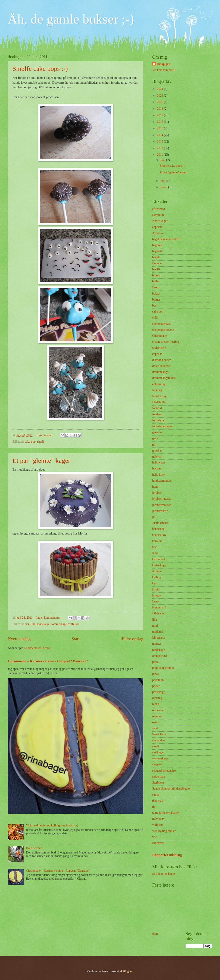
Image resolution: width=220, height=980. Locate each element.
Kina (155, 553)
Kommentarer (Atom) (37, 648)
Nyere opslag (19, 639)
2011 (160, 155)
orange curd (160, 656)
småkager (158, 752)
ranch (156, 704)
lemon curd (159, 607)
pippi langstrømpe (163, 668)
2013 (160, 142)
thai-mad (158, 801)
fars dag (157, 390)
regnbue (157, 716)
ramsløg (157, 698)
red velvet (158, 710)
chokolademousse (163, 330)
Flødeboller (159, 402)
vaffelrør (74, 624)
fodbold (157, 408)
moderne (158, 632)
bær (27, 624)
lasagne (157, 595)
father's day (159, 396)
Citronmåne (159, 336)
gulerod (157, 456)
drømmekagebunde (164, 378)
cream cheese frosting (166, 342)
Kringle (157, 571)
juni (163, 160)
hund (155, 487)
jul (154, 517)
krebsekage (159, 565)
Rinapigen (163, 64)
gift (154, 444)
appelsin (157, 227)
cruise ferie (159, 348)
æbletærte (158, 843)
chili (155, 318)
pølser (156, 686)
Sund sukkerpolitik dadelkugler (171, 789)
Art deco (158, 233)
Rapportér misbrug (167, 855)
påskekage (159, 692)
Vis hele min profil (164, 70)
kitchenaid (159, 559)
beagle (156, 257)
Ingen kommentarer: (49, 618)
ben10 (156, 269)
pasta (155, 662)
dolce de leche (161, 366)
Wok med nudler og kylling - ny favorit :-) (52, 825)
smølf (41, 442)
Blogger (128, 971)
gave (155, 438)
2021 (160, 96)
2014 (160, 135)
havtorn (157, 468)
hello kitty (158, 475)
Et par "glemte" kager (41, 460)
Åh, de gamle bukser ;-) (71, 19)
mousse (157, 644)
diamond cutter (161, 360)
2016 (160, 122)
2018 (160, 109)
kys (154, 583)
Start (76, 639)
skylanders (159, 740)
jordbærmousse (162, 505)
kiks (155, 547)
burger (156, 300)
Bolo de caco (34, 848)
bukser (156, 294)
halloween (159, 462)
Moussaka (158, 638)
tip (154, 807)
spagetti (157, 764)
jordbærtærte (160, 511)
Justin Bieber (160, 523)
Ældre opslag (132, 639)
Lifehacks (158, 613)
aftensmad (159, 209)
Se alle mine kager (164, 874)
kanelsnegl (159, 529)
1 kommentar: (45, 435)
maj (163, 181)
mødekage (43, 624)
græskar (157, 450)
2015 (160, 128)
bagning (157, 245)
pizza (155, 674)
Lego (155, 601)
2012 (160, 148)
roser (155, 722)
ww (154, 837)
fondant (157, 414)
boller (156, 281)
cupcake (157, 354)
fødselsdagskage (162, 426)
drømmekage (160, 372)
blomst (156, 275)
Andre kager (160, 221)
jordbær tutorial (162, 499)
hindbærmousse (162, 481)
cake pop (30, 442)
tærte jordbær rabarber (166, 813)
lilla (33, 624)
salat (155, 728)
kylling (157, 577)
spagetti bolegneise (164, 771)
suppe (156, 795)
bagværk (158, 251)
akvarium (158, 215)
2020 (160, 102)
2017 (160, 115)
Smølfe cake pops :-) (40, 68)
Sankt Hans (159, 734)
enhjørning (159, 384)
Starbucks (158, 783)
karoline (157, 541)
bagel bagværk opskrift (166, 239)
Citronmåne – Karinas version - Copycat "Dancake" (48, 661)
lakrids (156, 589)
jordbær (157, 493)
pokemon (158, 680)
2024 (160, 89)
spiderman (159, 777)
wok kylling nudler (164, 831)
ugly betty (158, 819)
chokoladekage (161, 324)
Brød (155, 287)
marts (164, 187)
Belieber (157, 263)
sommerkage (59, 624)
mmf (155, 626)
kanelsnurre (159, 535)
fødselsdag (159, 420)
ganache (157, 432)
